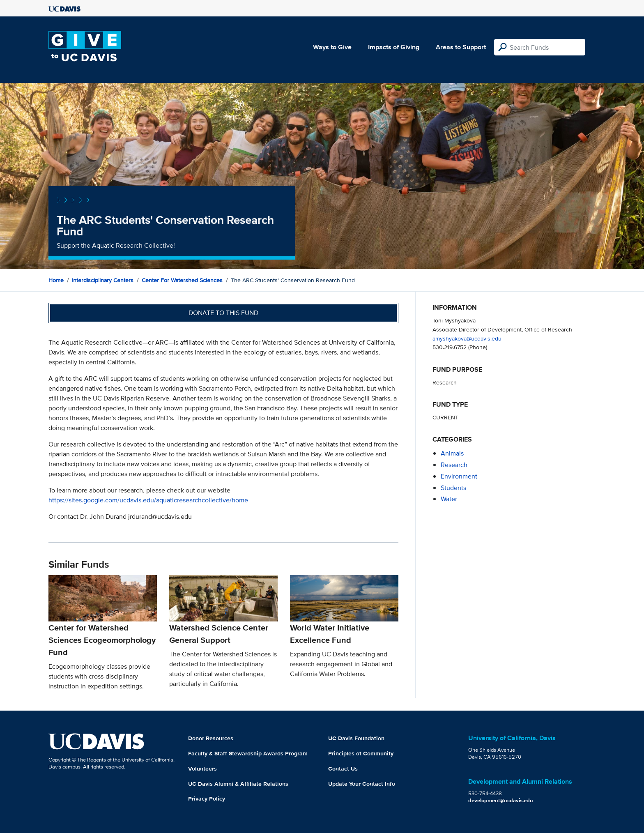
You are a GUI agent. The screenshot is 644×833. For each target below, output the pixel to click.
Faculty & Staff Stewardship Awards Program (248, 753)
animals (452, 453)
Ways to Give (332, 47)
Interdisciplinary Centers (103, 280)
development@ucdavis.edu (501, 800)
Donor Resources (211, 738)
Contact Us (343, 769)
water (449, 499)
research (454, 465)
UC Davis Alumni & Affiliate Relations (238, 784)
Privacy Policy (207, 798)
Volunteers (202, 769)
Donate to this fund (223, 313)
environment (459, 476)
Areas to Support (461, 47)
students (453, 488)
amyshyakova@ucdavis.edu (467, 338)
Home (56, 280)
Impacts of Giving (394, 47)
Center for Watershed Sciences (182, 280)
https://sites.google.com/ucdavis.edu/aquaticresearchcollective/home (148, 500)
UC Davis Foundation (356, 738)
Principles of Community (361, 753)
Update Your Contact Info (362, 784)
